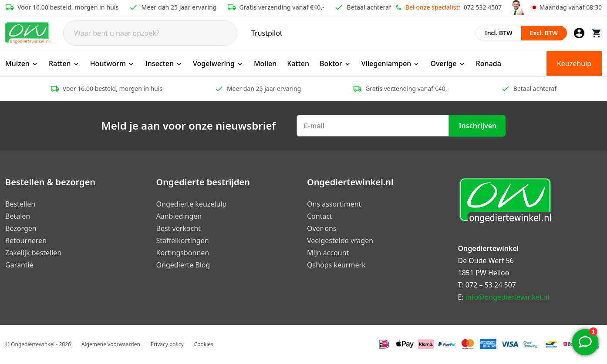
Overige (448, 63)
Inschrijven (478, 126)
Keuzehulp (574, 63)
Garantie (19, 265)
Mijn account (328, 253)
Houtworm (113, 63)
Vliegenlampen (391, 63)
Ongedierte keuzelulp (192, 204)
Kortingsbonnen (183, 253)
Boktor (335, 63)
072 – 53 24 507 (491, 285)
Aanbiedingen (179, 216)
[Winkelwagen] (597, 33)
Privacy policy (167, 344)
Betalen (18, 216)
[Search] (150, 33)
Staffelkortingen (183, 240)
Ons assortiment (334, 204)
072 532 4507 (483, 7)
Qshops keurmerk (336, 265)
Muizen (22, 63)
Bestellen (20, 204)
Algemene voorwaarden (111, 344)
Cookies (204, 344)
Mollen (265, 63)
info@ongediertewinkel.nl (508, 297)
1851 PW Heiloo (484, 273)
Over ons (322, 228)
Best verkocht (179, 228)
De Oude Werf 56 (486, 260)
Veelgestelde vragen (340, 240)
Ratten (64, 63)
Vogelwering (218, 63)
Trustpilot (267, 33)
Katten (298, 63)
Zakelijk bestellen (33, 253)
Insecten (164, 63)
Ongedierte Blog (183, 265)
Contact (320, 216)
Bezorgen (21, 228)
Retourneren (26, 240)
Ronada (489, 63)
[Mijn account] (579, 33)
